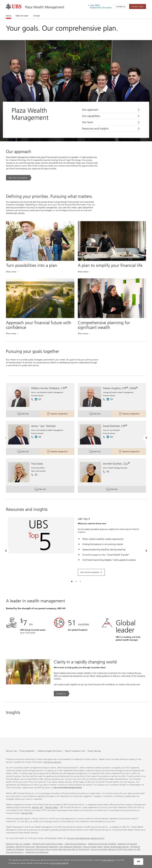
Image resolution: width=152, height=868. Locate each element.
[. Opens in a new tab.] (14, 6)
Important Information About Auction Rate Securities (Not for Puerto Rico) (57, 849)
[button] (40, 399)
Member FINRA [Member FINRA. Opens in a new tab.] (52, 807)
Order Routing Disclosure (76, 844)
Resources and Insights (95, 129)
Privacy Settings (94, 751)
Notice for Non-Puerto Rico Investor (48, 844)
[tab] (72, 582)
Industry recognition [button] (60, 414)
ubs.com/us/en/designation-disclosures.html (86, 838)
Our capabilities (91, 116)
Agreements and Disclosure (37, 852)
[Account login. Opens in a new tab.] (138, 6)
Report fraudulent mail (75, 751)
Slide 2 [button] (76, 582)
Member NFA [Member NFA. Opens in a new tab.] (27, 813)
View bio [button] (29, 414)
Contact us (121, 6)
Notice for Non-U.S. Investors (18, 844)
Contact (37, 16)
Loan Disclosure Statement (71, 847)
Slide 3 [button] (80, 582)
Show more (12, 272)
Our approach (90, 110)
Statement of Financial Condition (102, 844)
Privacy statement (27, 751)
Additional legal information (50, 751)
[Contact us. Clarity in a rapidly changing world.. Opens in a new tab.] (62, 694)
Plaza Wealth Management (45, 7)
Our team (88, 122)
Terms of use (11, 751)
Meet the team (22, 16)
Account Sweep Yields (93, 847)
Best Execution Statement (47, 847)
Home (9, 16)
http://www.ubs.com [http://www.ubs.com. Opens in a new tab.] (52, 762)
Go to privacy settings (59, 863)
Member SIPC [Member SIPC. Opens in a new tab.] (38, 807)
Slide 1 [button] (72, 582)
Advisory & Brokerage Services (116, 847)
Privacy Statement (108, 860)
